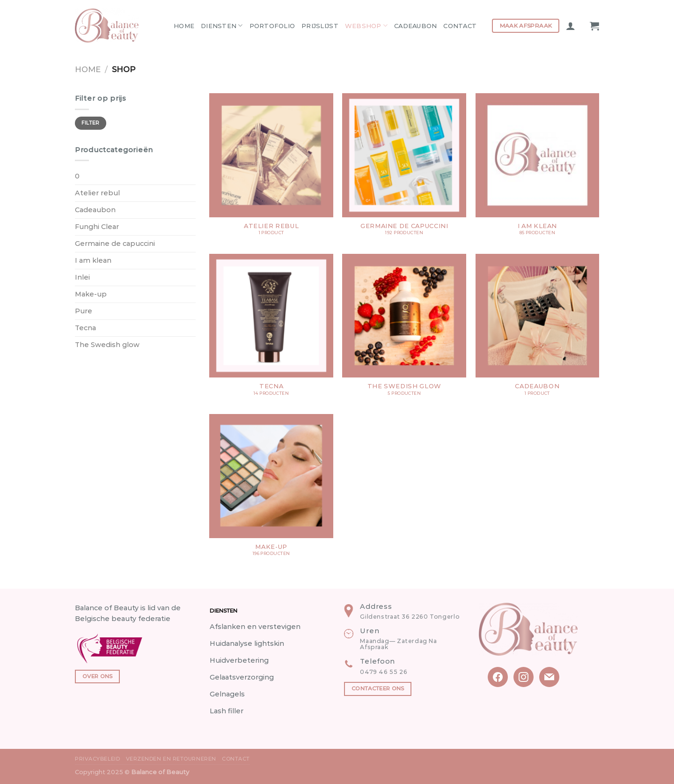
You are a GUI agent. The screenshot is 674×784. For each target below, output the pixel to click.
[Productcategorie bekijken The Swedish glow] (404, 329)
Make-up (91, 294)
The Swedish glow (107, 345)
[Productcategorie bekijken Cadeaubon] (538, 329)
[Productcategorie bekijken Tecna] (271, 329)
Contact (460, 26)
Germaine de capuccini (115, 244)
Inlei (82, 277)
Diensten (222, 26)
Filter (91, 123)
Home (184, 26)
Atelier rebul (97, 193)
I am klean (93, 260)
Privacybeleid (97, 759)
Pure (84, 311)
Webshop (366, 26)
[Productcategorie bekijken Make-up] (271, 490)
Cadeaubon (415, 26)
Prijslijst (320, 26)
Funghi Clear (97, 227)
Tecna (85, 328)
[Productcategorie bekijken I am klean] (538, 169)
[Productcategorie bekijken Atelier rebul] (271, 169)
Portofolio (272, 26)
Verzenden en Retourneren (171, 759)
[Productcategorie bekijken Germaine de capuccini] (404, 169)
